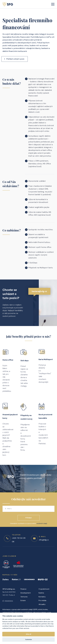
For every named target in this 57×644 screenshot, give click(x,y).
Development (26, 593)
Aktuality (42, 604)
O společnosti (44, 589)
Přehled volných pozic (15, 59)
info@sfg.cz (44, 540)
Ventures (24, 597)
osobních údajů (42, 523)
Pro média (42, 600)
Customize (28, 639)
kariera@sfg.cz (39, 294)
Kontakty (42, 597)
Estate (23, 600)
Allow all (29, 634)
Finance (23, 589)
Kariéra (41, 593)
